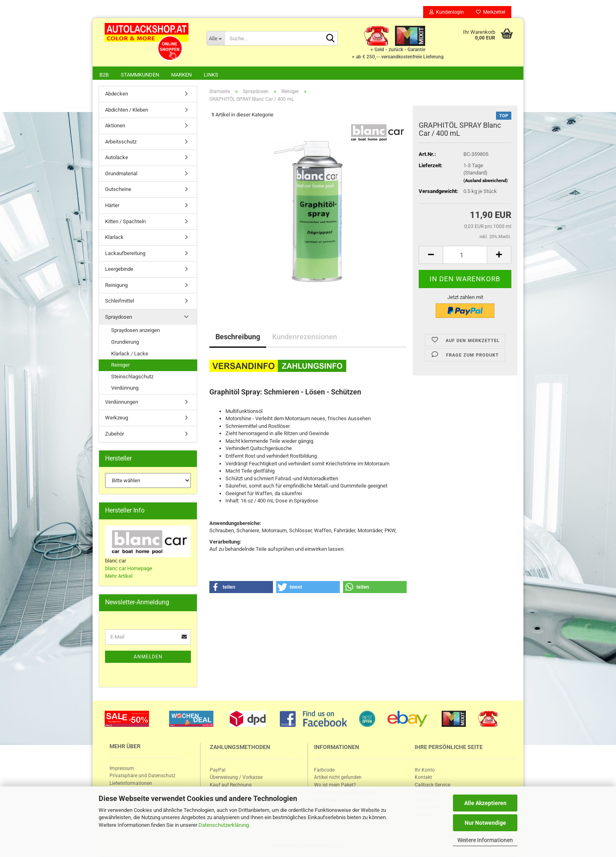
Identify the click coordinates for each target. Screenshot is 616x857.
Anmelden (148, 658)
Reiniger (120, 366)
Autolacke (117, 158)
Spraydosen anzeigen (135, 331)
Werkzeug (117, 418)
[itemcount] (465, 256)
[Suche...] (215, 38)
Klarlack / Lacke (130, 354)
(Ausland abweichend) (486, 182)
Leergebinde (119, 270)
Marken (181, 75)
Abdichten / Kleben (127, 111)
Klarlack (114, 238)
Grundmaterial (121, 174)
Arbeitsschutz (121, 142)
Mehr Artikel (119, 577)
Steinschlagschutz (132, 377)
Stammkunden (140, 75)
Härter (112, 206)
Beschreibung (238, 337)
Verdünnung (125, 389)
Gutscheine (118, 190)
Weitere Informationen (485, 840)
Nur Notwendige (485, 823)
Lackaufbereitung (125, 254)
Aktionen (115, 126)
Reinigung (116, 286)
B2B (104, 75)
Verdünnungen (122, 403)
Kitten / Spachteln (125, 222)
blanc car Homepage (129, 569)
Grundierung (125, 343)
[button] (241, 588)
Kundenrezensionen (305, 337)
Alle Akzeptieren (485, 803)
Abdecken (117, 94)
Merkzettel (491, 12)
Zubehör (115, 435)
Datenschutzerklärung (224, 825)
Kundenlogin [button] (446, 12)
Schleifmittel (120, 302)
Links (211, 75)
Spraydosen (119, 318)
